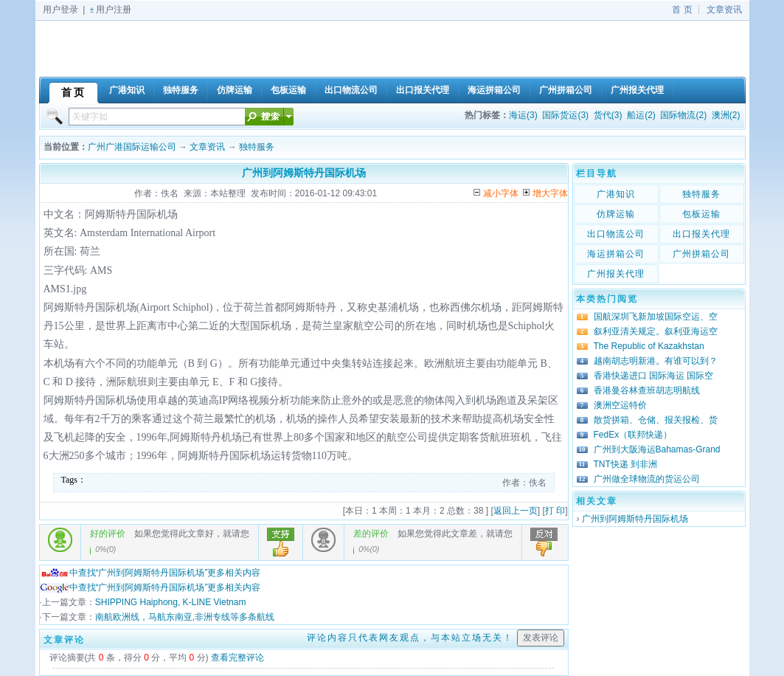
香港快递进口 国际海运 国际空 (654, 376)
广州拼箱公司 (701, 254)
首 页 (682, 10)
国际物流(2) (683, 115)
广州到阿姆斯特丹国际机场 (635, 519)
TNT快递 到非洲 (626, 464)
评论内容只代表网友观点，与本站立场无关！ (410, 638)
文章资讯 (724, 10)
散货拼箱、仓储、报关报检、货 (656, 420)
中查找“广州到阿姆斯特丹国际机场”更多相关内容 (150, 573)
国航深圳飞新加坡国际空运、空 (656, 317)
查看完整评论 (237, 658)
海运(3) (523, 115)
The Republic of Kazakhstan (649, 346)
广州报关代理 (616, 274)
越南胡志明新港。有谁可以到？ (656, 361)
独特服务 (257, 147)
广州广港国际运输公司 (132, 147)
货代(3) (608, 115)
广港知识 (616, 194)
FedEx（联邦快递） (633, 435)
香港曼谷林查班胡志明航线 (647, 390)
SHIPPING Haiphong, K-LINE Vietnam (171, 602)
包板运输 (701, 214)
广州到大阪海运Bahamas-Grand (657, 449)
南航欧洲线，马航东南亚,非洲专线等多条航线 (185, 617)
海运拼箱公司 (616, 254)
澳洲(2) (726, 115)
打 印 (555, 511)
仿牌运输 (616, 214)
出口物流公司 (616, 234)
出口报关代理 (701, 234)
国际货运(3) (565, 115)
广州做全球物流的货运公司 (647, 479)
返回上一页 (516, 511)
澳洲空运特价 (620, 405)
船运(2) (641, 115)
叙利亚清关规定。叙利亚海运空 (656, 331)
